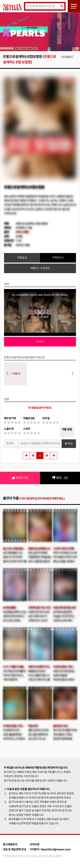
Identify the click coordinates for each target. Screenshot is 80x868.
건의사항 (34, 845)
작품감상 (22, 258)
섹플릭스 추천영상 (40, 268)
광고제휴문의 (10, 845)
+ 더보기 (16, 374)
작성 (69, 444)
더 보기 (40, 342)
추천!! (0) (20, 478)
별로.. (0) (60, 478)
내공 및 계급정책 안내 (14, 850)
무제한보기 (58, 258)
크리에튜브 (68, 57)
